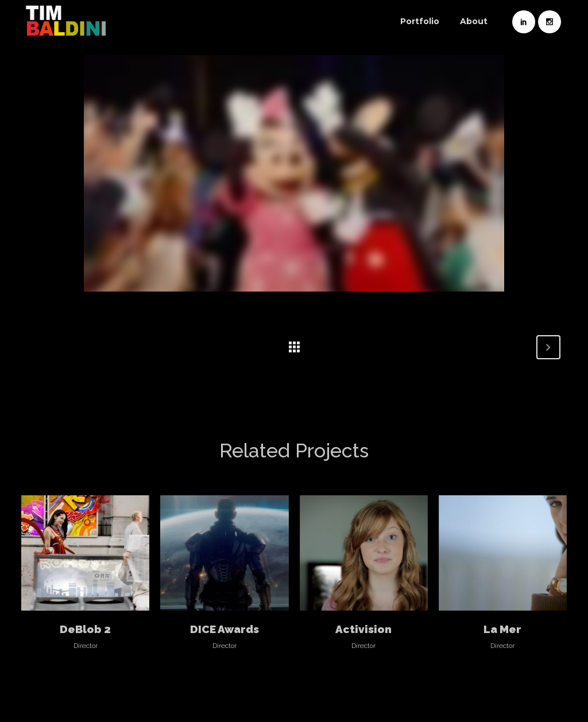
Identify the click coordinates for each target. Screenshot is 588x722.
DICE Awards (225, 629)
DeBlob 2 (85, 629)
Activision (363, 629)
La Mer (502, 629)
